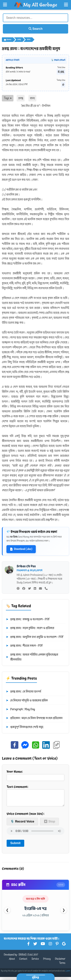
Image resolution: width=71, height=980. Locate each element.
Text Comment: (35, 797)
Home (8, 40)
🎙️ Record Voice (22, 824)
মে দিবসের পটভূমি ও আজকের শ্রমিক (27, 701)
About (12, 962)
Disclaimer (60, 962)
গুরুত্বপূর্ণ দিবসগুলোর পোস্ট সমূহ (25, 727)
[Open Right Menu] (66, 5)
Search (36, 29)
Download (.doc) (21, 549)
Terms (62, 966)
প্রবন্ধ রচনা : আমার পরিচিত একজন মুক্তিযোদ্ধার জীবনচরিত (32, 657)
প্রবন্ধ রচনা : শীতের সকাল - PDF (24, 646)
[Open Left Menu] (5, 5)
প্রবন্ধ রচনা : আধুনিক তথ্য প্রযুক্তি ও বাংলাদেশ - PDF (35, 637)
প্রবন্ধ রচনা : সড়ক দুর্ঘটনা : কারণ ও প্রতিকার (30, 628)
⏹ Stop (49, 824)
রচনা (29, 40)
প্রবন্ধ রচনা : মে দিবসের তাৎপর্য (23, 692)
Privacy (47, 962)
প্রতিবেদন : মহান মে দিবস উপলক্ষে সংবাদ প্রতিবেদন (34, 718)
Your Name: (35, 775)
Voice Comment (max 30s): (25, 817)
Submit (15, 846)
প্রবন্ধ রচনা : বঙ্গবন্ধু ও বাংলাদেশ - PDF (28, 619)
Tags (8, 98)
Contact (23, 962)
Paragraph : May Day (20, 710)
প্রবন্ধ (19, 40)
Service (35, 962)
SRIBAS (22, 958)
